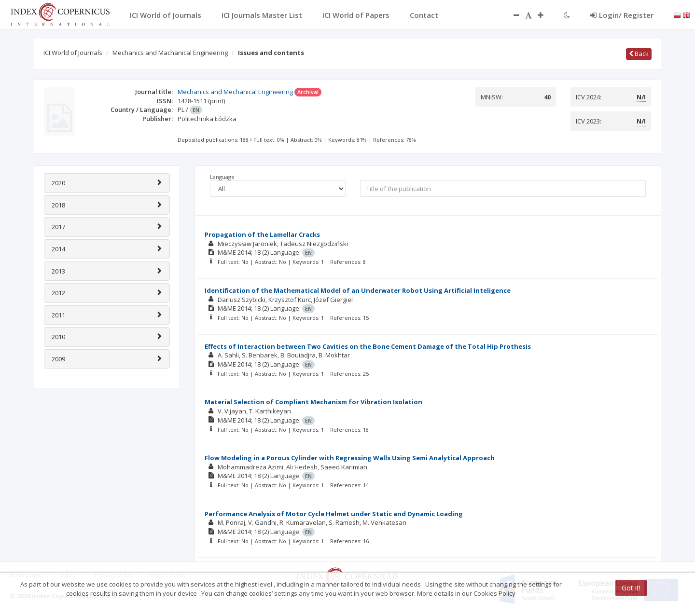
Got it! (631, 588)
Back (639, 54)
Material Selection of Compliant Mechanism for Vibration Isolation (313, 402)
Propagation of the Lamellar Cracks (262, 234)
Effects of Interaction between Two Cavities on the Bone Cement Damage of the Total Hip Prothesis (368, 346)
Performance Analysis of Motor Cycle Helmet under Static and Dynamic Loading (334, 514)
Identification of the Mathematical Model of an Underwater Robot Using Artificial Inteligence (358, 290)
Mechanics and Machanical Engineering (170, 53)
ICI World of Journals (73, 53)
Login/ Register (622, 15)
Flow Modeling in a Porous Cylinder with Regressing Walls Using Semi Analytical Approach (350, 458)
